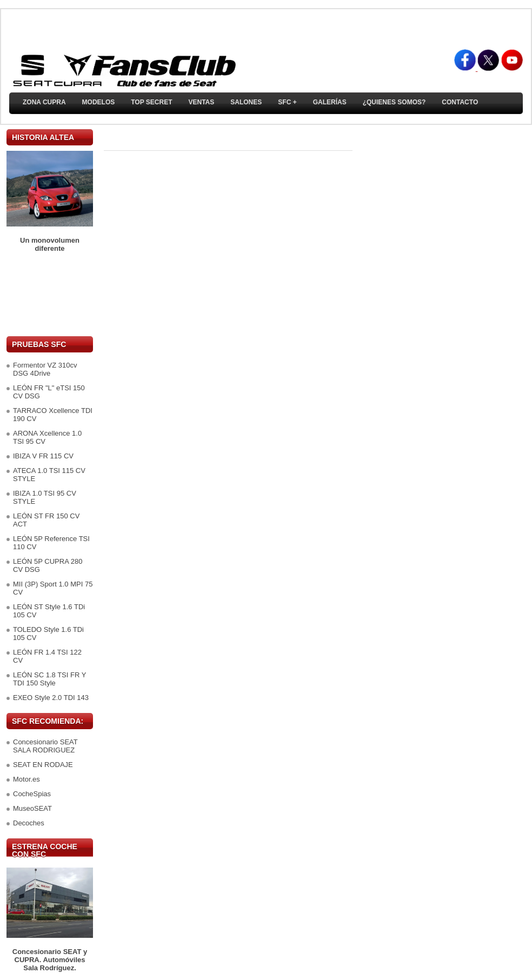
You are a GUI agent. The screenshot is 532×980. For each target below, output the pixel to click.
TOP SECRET (151, 102)
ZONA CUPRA (44, 102)
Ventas (201, 102)
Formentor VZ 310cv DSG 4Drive (45, 369)
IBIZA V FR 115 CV (43, 456)
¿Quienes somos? (394, 102)
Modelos (99, 102)
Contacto (460, 102)
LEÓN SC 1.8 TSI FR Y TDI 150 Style (49, 679)
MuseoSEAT (32, 808)
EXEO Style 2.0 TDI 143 (51, 698)
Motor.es (26, 779)
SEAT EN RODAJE (43, 765)
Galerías (330, 102)
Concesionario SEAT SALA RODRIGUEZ (45, 746)
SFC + (287, 102)
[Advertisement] (50, 294)
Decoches (29, 823)
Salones (246, 102)
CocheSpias (32, 794)
